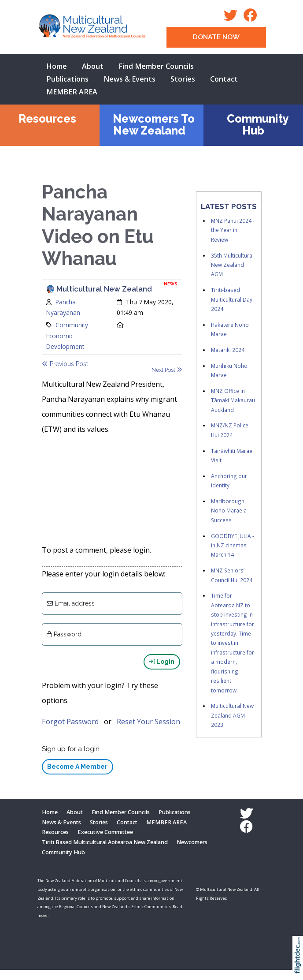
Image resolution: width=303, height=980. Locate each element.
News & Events (129, 79)
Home (57, 66)
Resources (47, 119)
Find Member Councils (156, 66)
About (93, 66)
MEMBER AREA (72, 92)
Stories (183, 79)
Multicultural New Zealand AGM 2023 (232, 715)
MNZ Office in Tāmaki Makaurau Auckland (233, 400)
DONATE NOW (216, 37)
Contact (224, 79)
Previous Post (65, 364)
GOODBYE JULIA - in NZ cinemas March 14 (233, 545)
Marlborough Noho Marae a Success (229, 511)
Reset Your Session (148, 731)
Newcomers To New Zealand (154, 125)
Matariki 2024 (228, 350)
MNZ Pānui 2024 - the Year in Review (233, 230)
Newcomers (192, 852)
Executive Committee (105, 842)
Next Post (167, 370)
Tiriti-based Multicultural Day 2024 (232, 299)
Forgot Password (70, 731)
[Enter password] (112, 644)
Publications (67, 79)
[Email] (112, 613)
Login (162, 671)
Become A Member (77, 776)
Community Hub (258, 125)
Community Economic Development (67, 336)
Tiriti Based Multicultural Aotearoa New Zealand (105, 852)
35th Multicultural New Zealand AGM (232, 265)
